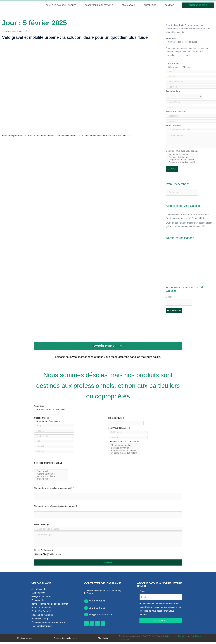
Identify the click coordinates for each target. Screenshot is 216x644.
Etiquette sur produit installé (182, 162)
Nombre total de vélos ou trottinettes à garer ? (56, 506)
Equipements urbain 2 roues (61, 5)
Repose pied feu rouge (42, 615)
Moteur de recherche (182, 155)
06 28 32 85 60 (97, 608)
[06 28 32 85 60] (86, 608)
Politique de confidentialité (65, 638)
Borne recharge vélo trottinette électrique (51, 604)
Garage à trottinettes (41, 596)
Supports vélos (39, 593)
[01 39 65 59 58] (86, 601)
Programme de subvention (182, 160)
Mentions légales (25, 638)
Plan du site (103, 638)
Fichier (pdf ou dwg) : (44, 550)
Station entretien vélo (41, 608)
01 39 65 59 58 (97, 601)
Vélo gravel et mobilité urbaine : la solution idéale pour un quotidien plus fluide (75, 37)
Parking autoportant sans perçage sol (49, 622)
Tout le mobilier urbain (42, 626)
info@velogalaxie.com (101, 615)
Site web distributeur (182, 157)
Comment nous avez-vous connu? (182, 157)
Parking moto (51, 479)
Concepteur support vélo (99, 5)
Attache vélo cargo (51, 474)
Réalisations (129, 5)
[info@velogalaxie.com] (86, 615)
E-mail (170, 297)
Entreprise (150, 5)
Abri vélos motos (39, 589)
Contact (169, 5)
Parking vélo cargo (40, 619)
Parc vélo (24, 31)
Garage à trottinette (51, 476)
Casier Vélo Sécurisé (41, 611)
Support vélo (51, 471)
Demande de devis (198, 5)
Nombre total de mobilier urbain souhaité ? (54, 488)
